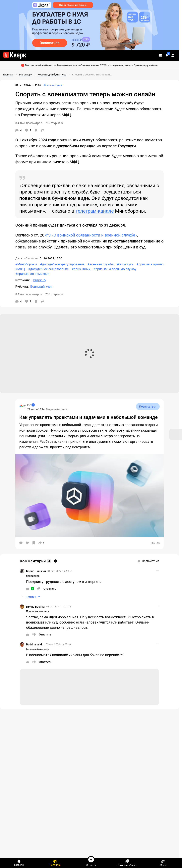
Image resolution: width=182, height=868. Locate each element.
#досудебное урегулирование (62, 264)
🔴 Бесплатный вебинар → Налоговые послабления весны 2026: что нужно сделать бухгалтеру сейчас (90, 65)
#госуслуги (125, 264)
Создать (91, 861)
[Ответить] (50, 589)
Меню (163, 863)
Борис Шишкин (36, 571)
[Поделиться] (42, 130)
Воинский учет (53, 85)
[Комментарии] (19, 130)
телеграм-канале (95, 211)
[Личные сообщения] (161, 55)
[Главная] (19, 863)
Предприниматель (37, 611)
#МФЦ (20, 269)
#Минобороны (26, 264)
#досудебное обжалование (48, 269)
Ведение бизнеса (57, 409)
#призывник (81, 269)
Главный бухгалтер (37, 649)
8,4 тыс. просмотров (29, 123)
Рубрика (22, 287)
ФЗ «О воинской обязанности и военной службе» (91, 235)
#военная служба (101, 264)
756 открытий (54, 123)
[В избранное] (36, 130)
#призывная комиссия (32, 274)
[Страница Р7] (23, 406)
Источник (23, 280)
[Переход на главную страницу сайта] (15, 55)
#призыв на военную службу (115, 269)
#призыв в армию (150, 264)
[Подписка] (55, 863)
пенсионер (33, 576)
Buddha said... (35, 644)
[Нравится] (28, 130)
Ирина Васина (35, 607)
